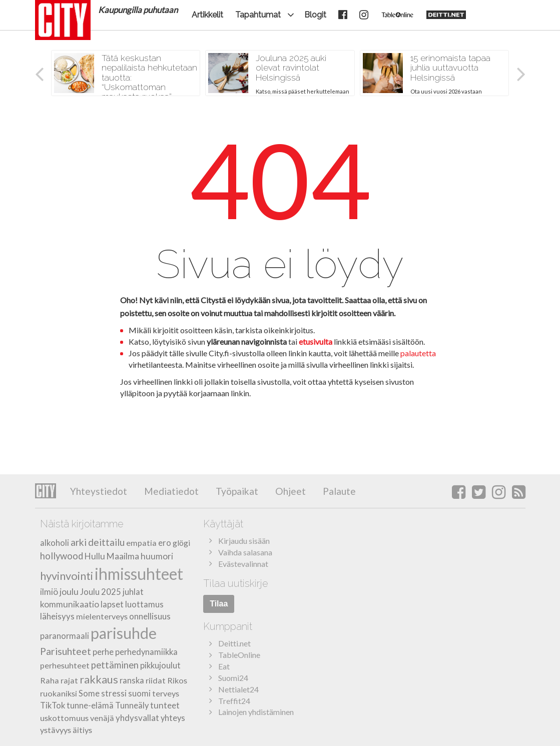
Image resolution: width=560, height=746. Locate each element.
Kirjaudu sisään (244, 541)
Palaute (338, 491)
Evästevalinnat (243, 564)
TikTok (53, 705)
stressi (114, 693)
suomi (139, 693)
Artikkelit (207, 15)
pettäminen (115, 665)
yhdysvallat (137, 718)
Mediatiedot (170, 491)
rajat (69, 680)
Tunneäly (132, 705)
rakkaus (99, 679)
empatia (141, 543)
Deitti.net (234, 643)
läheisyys (57, 616)
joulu (69, 592)
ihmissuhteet (139, 574)
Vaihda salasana (245, 552)
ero (165, 543)
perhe (103, 652)
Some (89, 693)
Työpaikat (236, 491)
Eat (224, 666)
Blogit (315, 15)
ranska (132, 680)
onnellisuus (150, 616)
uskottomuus (64, 718)
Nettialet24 (238, 689)
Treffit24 (234, 701)
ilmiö (49, 592)
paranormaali (65, 636)
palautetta (418, 353)
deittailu (106, 542)
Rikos (177, 680)
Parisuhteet (66, 651)
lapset (112, 604)
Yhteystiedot (99, 491)
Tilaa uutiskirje (236, 583)
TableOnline (239, 655)
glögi (181, 543)
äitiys (82, 730)
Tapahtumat (258, 15)
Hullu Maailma (112, 556)
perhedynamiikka (146, 652)
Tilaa (219, 604)
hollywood (62, 556)
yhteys (173, 718)
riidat (156, 680)
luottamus (144, 604)
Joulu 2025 (101, 592)
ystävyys (56, 730)
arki (79, 542)
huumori (157, 556)
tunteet (165, 705)
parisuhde (124, 633)
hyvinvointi (67, 576)
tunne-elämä (90, 705)
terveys (166, 693)
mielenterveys (102, 616)
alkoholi (55, 543)
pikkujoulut (160, 665)
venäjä (102, 718)
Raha (50, 680)
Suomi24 (233, 678)
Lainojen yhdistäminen (256, 712)
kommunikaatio (70, 604)
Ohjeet (290, 491)
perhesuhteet (65, 665)
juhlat (133, 592)
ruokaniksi (59, 693)
